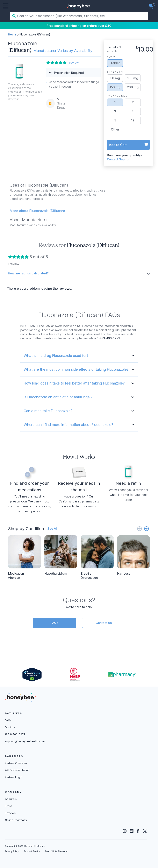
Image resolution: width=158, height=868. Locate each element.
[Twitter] (145, 831)
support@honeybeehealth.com (25, 741)
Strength (115, 72)
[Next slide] (146, 529)
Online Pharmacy (16, 820)
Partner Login (14, 777)
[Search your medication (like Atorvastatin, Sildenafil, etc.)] (82, 16)
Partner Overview (16, 763)
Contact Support (119, 159)
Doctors (10, 727)
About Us (11, 799)
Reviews (10, 813)
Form (111, 57)
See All (52, 529)
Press (9, 806)
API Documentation (17, 770)
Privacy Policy (12, 851)
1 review (73, 63)
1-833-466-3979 (109, 338)
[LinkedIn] (132, 831)
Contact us (104, 623)
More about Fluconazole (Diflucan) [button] (37, 211)
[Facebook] (138, 831)
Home (12, 34)
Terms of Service (32, 851)
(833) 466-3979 (15, 734)
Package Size (117, 96)
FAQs (54, 623)
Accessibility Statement (56, 851)
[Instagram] (125, 831)
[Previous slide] (139, 529)
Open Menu (6, 6)
